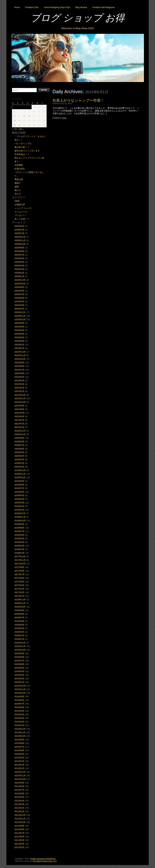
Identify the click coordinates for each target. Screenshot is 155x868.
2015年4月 (20, 671)
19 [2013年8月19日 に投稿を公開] (19, 121)
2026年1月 (20, 233)
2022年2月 (20, 388)
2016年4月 (20, 628)
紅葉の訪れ (20, 169)
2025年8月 (20, 251)
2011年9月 (20, 826)
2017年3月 (20, 589)
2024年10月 (20, 284)
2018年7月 (20, 531)
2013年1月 (20, 768)
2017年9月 (20, 567)
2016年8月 (20, 614)
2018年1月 (20, 553)
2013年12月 (20, 729)
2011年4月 (20, 844)
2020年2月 (20, 463)
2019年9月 (20, 481)
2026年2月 (20, 230)
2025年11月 (20, 240)
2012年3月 (20, 804)
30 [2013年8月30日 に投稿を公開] (39, 125)
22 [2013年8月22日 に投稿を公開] (34, 121)
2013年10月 (20, 736)
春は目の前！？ (22, 147)
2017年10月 (20, 564)
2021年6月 (20, 409)
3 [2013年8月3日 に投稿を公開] (44, 107)
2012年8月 (20, 786)
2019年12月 (20, 470)
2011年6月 (20, 837)
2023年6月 (20, 330)
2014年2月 (20, 722)
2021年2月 (20, 424)
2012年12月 (20, 772)
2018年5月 (20, 539)
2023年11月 (20, 316)
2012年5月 (20, 797)
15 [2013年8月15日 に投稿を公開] (34, 116)
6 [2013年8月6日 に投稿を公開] (24, 112)
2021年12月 (20, 395)
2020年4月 (20, 456)
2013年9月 (20, 740)
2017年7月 (20, 574)
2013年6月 (20, 750)
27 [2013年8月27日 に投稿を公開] (24, 125)
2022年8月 (20, 366)
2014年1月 (20, 725)
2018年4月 (20, 542)
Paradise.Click (32, 7)
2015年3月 (20, 675)
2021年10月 (20, 402)
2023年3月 (20, 341)
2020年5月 (20, 452)
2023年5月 (20, 334)
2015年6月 (20, 664)
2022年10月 (20, 359)
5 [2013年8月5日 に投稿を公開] (19, 112)
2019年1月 (20, 510)
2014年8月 (20, 700)
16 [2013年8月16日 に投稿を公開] (39, 116)
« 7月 (14, 129)
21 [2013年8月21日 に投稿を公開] (29, 121)
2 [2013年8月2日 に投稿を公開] (39, 107)
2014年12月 (20, 686)
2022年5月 (20, 377)
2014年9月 (20, 697)
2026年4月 (20, 226)
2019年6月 (20, 492)
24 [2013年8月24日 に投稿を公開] (44, 121)
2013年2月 (20, 765)
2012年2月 (20, 808)
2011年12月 (20, 815)
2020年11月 (20, 434)
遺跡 (17, 187)
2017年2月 (20, 592)
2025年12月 (20, 237)
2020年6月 (20, 449)
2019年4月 (20, 499)
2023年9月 (20, 323)
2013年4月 (20, 758)
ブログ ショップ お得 (78, 18)
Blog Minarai (81, 7)
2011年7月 (20, 833)
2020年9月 (20, 438)
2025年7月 (20, 255)
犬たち (18, 194)
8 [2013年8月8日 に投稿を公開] (34, 112)
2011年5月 (20, 840)
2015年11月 (20, 646)
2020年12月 (20, 431)
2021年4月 (20, 416)
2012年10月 (20, 779)
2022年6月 (20, 373)
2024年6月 (20, 298)
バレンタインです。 (24, 143)
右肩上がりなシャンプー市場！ (78, 100)
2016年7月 (20, 618)
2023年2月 (20, 345)
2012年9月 (20, 783)
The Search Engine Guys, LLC (45, 861)
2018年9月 (20, 524)
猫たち (18, 190)
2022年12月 (20, 352)
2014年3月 (20, 718)
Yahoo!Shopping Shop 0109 (57, 7)
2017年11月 (20, 560)
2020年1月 (20, 467)
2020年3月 (20, 460)
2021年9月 (20, 406)
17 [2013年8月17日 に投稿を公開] (44, 116)
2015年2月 (20, 679)
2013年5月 (20, 754)
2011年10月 (20, 822)
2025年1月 (20, 276)
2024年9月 (20, 287)
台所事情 (19, 165)
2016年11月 (20, 603)
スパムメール (21, 212)
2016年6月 (20, 621)
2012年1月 (20, 811)
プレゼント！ (21, 215)
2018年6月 (20, 535)
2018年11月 (20, 517)
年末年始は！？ (22, 154)
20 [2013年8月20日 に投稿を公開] (24, 121)
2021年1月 (20, 427)
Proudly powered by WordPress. (43, 859)
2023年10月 (20, 319)
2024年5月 (20, 302)
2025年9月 (20, 248)
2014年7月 (20, 704)
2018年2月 (20, 549)
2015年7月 (20, 661)
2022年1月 (20, 391)
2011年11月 (20, 819)
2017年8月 (20, 571)
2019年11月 (20, 474)
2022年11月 (20, 355)
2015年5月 (20, 668)
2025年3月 (20, 269)
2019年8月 (20, 485)
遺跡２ (18, 183)
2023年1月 (20, 348)
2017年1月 (20, 596)
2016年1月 (20, 639)
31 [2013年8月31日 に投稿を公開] (44, 125)
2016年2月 (20, 635)
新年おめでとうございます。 (28, 151)
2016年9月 (20, 610)
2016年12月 (20, 600)
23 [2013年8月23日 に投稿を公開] (39, 121)
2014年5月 (20, 711)
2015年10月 (20, 650)
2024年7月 (20, 294)
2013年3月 (20, 761)
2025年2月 (20, 273)
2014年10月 (20, 693)
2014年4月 (20, 714)
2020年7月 (20, 445)
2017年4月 (20, 585)
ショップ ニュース (23, 208)
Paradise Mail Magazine (104, 7)
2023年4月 (20, 337)
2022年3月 (20, 384)
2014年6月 (20, 707)
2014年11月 (20, 689)
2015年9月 (20, 653)
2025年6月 (20, 258)
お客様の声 (20, 205)
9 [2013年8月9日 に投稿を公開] (39, 112)
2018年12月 (20, 513)
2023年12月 (20, 312)
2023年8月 (20, 327)
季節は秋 (19, 179)
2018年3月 (20, 546)
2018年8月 (20, 528)
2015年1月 (20, 682)
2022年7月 (20, 370)
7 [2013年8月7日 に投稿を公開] (29, 112)
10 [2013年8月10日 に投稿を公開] (44, 112)
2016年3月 (20, 632)
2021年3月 (20, 420)
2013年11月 (20, 732)
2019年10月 (20, 477)
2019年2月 (20, 506)
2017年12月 (20, 556)
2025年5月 (20, 262)
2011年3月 (20, 847)
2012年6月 (20, 793)
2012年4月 (20, 801)
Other (64, 118)
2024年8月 (20, 291)
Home (17, 7)
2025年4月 (20, 266)
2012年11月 (20, 776)
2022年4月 (20, 381)
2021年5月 (20, 413)
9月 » (21, 129)
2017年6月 (20, 578)
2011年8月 (20, 829)
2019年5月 (20, 495)
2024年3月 (20, 305)
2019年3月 (20, 503)
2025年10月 (20, 244)
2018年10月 (20, 521)
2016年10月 (20, 607)
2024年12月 (20, 280)
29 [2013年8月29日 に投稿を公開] (34, 125)
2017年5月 (20, 582)
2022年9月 (20, 363)
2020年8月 (20, 442)
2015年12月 (20, 643)
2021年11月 (20, 398)
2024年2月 (20, 309)
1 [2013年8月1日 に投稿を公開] (34, 107)
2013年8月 (20, 743)
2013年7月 (20, 747)
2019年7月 (20, 488)
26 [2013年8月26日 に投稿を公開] (19, 125)
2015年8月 (20, 657)
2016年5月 (20, 625)
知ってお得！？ (22, 219)
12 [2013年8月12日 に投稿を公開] (19, 116)
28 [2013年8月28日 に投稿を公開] (29, 125)
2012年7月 (20, 790)
